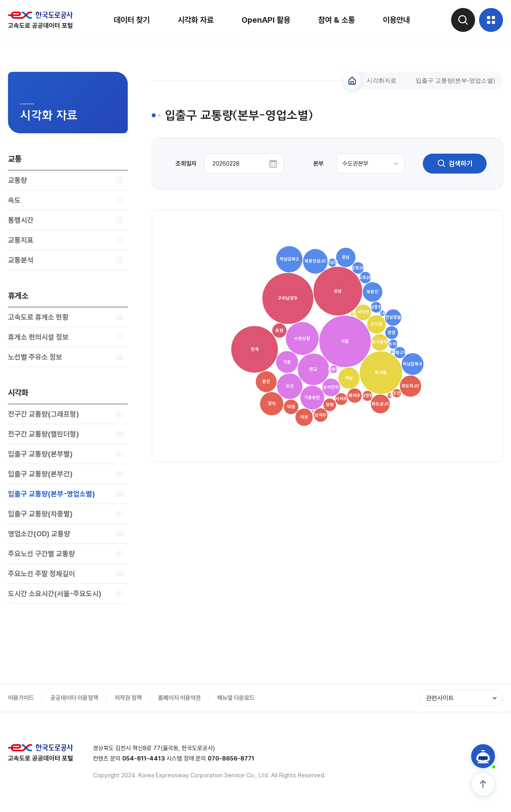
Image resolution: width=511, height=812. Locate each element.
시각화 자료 (196, 20)
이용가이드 (21, 698)
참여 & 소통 (337, 20)
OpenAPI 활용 (266, 20)
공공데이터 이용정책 (74, 698)
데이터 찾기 (132, 20)
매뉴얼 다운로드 (236, 698)
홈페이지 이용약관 (179, 698)
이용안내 (396, 20)
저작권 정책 (128, 698)
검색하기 (455, 164)
